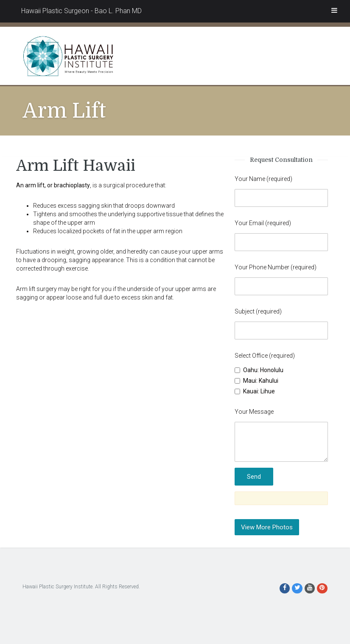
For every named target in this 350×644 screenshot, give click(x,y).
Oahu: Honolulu (259, 370)
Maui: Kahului (256, 381)
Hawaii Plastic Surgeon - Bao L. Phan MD (81, 11)
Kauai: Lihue (255, 391)
